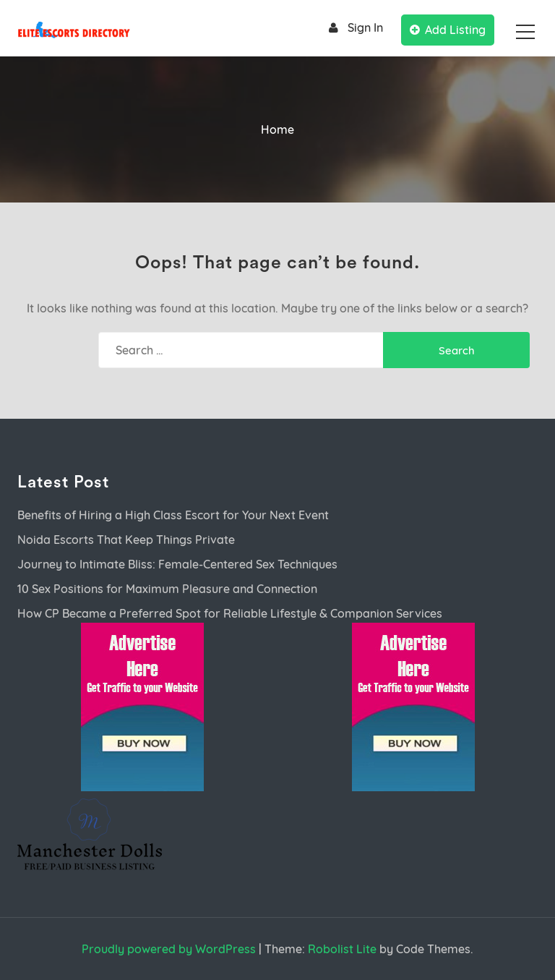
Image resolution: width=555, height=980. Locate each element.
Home (277, 129)
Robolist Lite (342, 949)
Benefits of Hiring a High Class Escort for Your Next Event (173, 515)
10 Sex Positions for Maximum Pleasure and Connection (167, 589)
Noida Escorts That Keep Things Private (126, 540)
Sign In (354, 28)
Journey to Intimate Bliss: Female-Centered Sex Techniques (177, 564)
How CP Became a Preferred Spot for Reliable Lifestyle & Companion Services (230, 613)
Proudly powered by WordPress (169, 949)
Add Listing (448, 30)
